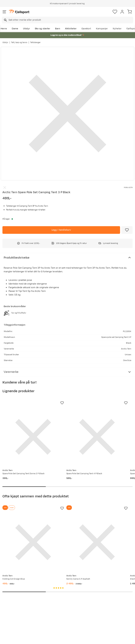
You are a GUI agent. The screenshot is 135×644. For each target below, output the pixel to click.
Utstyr (26, 29)
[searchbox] (71, 20)
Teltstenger (35, 42)
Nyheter (117, 29)
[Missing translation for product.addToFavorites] (127, 230)
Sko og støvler (43, 29)
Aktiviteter (71, 29)
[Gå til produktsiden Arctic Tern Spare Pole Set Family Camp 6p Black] (107, 426)
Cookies (84, 641)
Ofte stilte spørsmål (9, 591)
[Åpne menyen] (4, 12)
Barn (58, 29)
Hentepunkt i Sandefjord (10, 618)
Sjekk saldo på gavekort (11, 599)
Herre (4, 29)
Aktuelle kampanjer (36, 591)
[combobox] (67, 20)
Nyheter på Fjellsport (37, 599)
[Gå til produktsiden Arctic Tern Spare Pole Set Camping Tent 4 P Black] (64, 426)
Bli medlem (122, 563)
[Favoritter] (115, 12)
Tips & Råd (9, 611)
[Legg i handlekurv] (61, 230)
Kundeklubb (64, 594)
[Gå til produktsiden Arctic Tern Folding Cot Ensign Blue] (22, 510)
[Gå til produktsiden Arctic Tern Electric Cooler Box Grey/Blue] (107, 510)
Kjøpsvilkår (72, 641)
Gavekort (86, 29)
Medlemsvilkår (66, 599)
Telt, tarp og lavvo (19, 42)
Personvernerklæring (56, 641)
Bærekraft (64, 609)
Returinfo (8, 606)
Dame (15, 29)
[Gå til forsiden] (19, 12)
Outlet (34, 606)
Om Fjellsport (65, 589)
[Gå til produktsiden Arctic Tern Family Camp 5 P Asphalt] (64, 510)
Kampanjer (102, 29)
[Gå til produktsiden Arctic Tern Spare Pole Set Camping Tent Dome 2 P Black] (22, 426)
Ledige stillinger (67, 604)
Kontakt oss (10, 625)
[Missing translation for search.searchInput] (5, 20)
